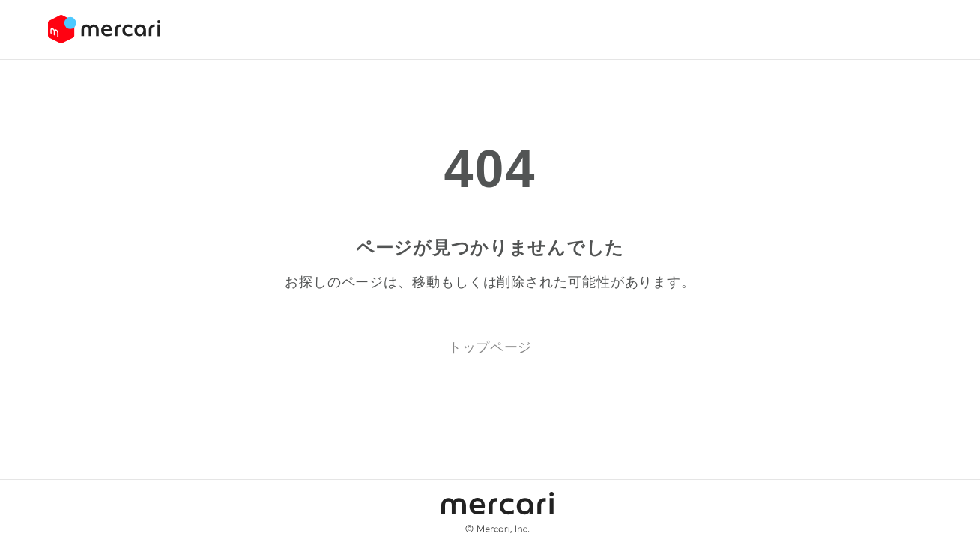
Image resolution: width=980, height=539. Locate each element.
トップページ (490, 347)
